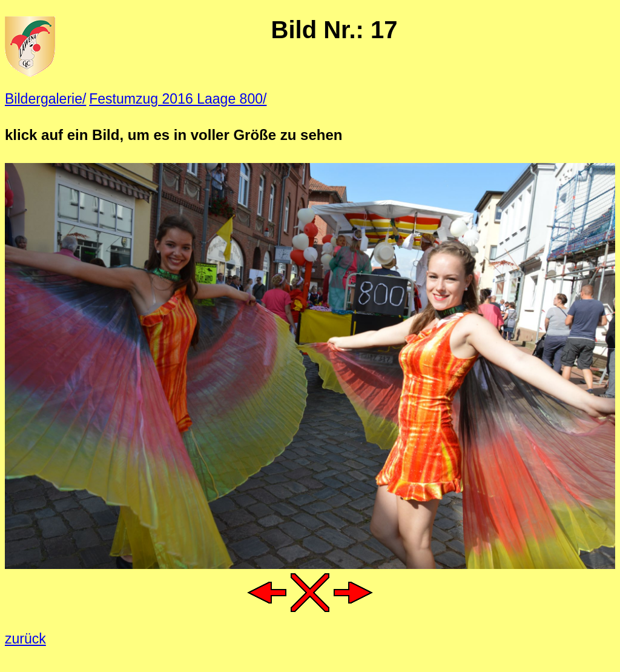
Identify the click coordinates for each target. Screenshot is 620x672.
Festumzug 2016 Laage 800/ (178, 99)
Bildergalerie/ (45, 99)
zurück (25, 639)
